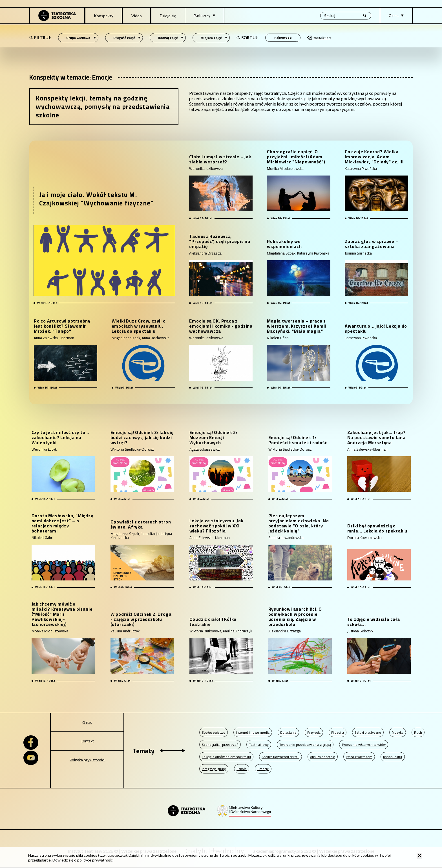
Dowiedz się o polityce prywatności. (83, 860)
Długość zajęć (127, 38)
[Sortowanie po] (283, 38)
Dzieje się (168, 16)
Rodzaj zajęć (171, 38)
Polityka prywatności (87, 760)
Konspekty (104, 16)
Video (137, 16)
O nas (87, 722)
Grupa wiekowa (81, 38)
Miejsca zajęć (214, 38)
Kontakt (87, 741)
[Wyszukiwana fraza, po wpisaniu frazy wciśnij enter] (346, 16)
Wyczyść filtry (319, 38)
